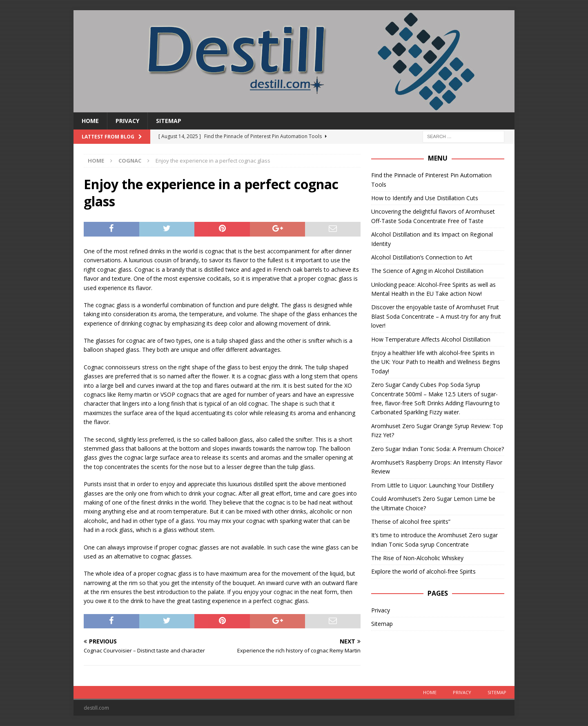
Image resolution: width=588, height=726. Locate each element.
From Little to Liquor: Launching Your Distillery (432, 485)
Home (90, 121)
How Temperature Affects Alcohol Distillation (431, 339)
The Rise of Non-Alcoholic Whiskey (417, 558)
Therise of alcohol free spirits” (411, 522)
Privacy (127, 121)
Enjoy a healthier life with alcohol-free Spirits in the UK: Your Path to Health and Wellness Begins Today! (436, 362)
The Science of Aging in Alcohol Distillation (427, 271)
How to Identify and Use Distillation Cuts (425, 198)
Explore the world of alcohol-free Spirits (423, 571)
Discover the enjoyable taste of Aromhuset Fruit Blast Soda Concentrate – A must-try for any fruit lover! (436, 316)
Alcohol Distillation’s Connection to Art (422, 257)
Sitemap (169, 121)
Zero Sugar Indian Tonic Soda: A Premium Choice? (438, 449)
